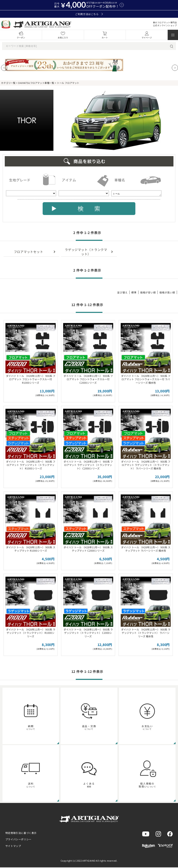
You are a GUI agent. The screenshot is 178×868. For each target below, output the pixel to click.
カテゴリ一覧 (8, 83)
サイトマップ (13, 846)
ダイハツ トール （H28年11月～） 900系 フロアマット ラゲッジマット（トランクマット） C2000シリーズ (88, 466)
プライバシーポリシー (18, 840)
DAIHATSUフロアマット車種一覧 (36, 83)
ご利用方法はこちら (89, 14)
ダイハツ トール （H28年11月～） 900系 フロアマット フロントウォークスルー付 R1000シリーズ (31, 380)
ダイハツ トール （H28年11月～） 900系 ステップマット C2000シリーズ (88, 550)
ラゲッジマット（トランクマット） (86, 252)
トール (137, 194)
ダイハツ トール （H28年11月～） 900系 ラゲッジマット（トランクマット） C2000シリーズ (88, 633)
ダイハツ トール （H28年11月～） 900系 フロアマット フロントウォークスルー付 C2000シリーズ (88, 380)
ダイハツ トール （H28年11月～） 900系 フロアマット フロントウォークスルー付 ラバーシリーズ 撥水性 (146, 380)
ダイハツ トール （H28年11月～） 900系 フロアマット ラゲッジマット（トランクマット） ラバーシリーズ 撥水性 (146, 466)
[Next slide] (175, 68)
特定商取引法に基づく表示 (21, 833)
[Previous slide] (4, 68)
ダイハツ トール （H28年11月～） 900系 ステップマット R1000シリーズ (31, 550)
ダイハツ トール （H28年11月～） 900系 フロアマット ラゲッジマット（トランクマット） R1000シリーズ (31, 466)
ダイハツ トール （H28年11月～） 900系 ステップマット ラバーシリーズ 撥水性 (146, 550)
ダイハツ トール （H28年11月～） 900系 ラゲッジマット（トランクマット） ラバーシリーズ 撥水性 (146, 633)
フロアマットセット (29, 252)
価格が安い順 (148, 293)
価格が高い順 (167, 293)
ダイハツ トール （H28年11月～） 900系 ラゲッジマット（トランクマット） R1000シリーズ (31, 633)
